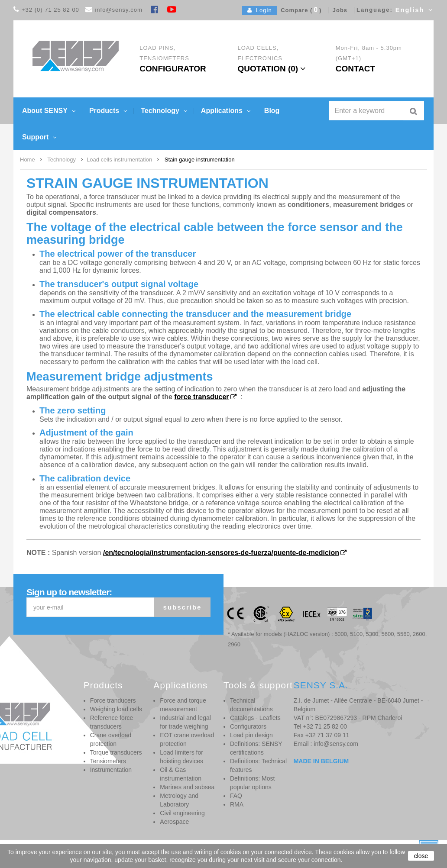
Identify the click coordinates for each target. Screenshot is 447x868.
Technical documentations (251, 705)
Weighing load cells (116, 709)
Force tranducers (113, 700)
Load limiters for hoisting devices (181, 757)
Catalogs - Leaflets (255, 718)
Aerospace (174, 822)
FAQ (236, 796)
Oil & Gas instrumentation (181, 774)
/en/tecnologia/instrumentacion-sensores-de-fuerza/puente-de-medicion (221, 553)
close (421, 856)
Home (28, 160)
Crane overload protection (111, 739)
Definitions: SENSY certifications (256, 748)
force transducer (201, 397)
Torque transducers (116, 752)
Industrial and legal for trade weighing (185, 722)
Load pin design (251, 735)
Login (260, 10)
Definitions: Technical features (258, 765)
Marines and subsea (187, 787)
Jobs (338, 10)
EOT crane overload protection (187, 739)
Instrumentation (111, 770)
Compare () (299, 10)
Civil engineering (182, 813)
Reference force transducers (112, 722)
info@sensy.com (118, 10)
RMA (237, 804)
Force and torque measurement (183, 705)
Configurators (248, 726)
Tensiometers (108, 761)
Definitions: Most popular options (252, 783)
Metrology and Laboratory (179, 800)
